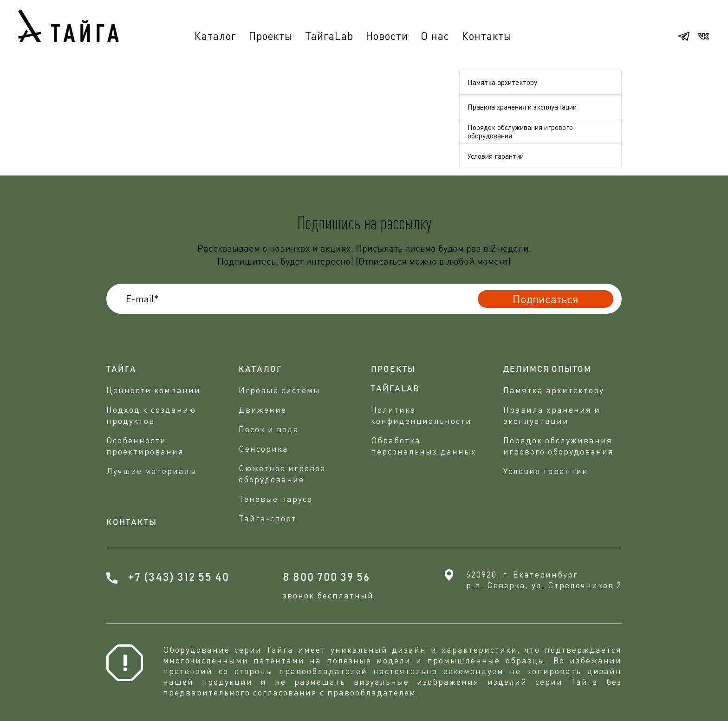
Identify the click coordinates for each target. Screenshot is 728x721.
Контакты (487, 36)
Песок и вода (269, 429)
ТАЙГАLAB (395, 389)
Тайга (121, 370)
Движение (263, 409)
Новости (387, 36)
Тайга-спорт (268, 518)
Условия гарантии (496, 156)
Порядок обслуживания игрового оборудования (520, 131)
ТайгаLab (329, 36)
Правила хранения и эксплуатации (522, 107)
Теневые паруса (276, 499)
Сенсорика (263, 448)
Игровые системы (279, 390)
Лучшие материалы (152, 471)
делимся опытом (547, 370)
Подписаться (546, 299)
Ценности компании (153, 390)
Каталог (215, 36)
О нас (435, 36)
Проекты (271, 36)
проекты (393, 370)
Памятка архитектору (502, 82)
